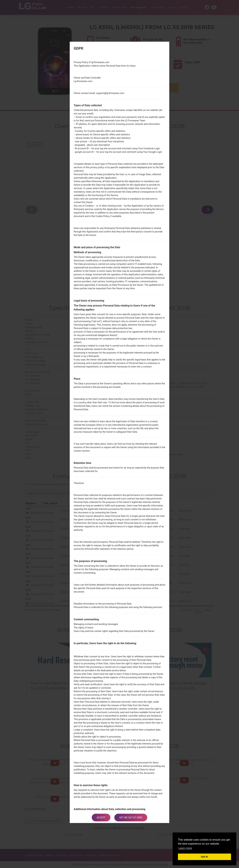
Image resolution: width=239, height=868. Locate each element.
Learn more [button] (185, 848)
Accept (101, 818)
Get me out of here (131, 818)
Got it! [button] (204, 857)
